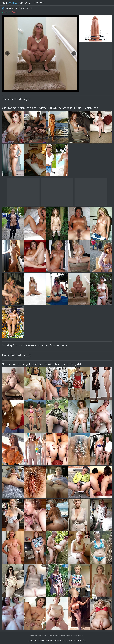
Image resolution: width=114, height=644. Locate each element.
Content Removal (46, 640)
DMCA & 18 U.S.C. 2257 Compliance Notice (70, 640)
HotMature (16, 3)
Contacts (33, 640)
